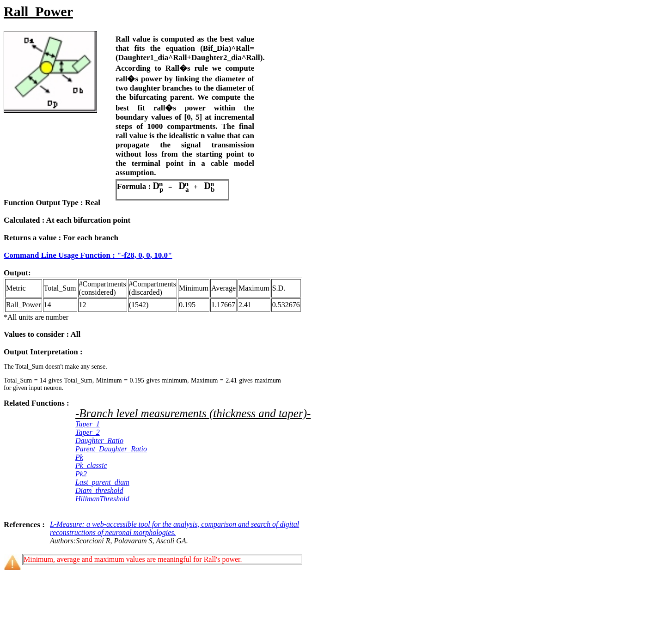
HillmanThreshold (102, 499)
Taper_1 (88, 424)
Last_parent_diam (102, 482)
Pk (79, 457)
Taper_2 (88, 432)
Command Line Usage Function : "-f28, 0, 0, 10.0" (88, 255)
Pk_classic (91, 465)
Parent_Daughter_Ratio (111, 449)
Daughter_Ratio (99, 441)
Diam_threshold (99, 490)
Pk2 (81, 474)
